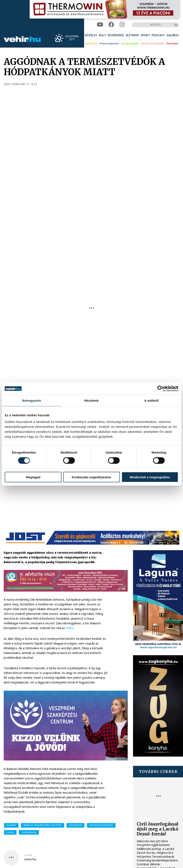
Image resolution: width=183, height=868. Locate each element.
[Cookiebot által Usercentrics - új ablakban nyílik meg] (160, 389)
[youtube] (100, 25)
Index (70, 628)
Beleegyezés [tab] (32, 401)
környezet (76, 825)
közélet (11, 825)
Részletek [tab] (91, 401)
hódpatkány (29, 832)
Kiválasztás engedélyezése (91, 477)
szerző (28, 855)
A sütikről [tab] (152, 401)
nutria (10, 832)
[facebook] (111, 25)
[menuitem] (91, 35)
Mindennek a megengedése (150, 477)
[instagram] (122, 25)
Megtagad (33, 477)
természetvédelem (101, 825)
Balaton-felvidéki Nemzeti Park (43, 825)
